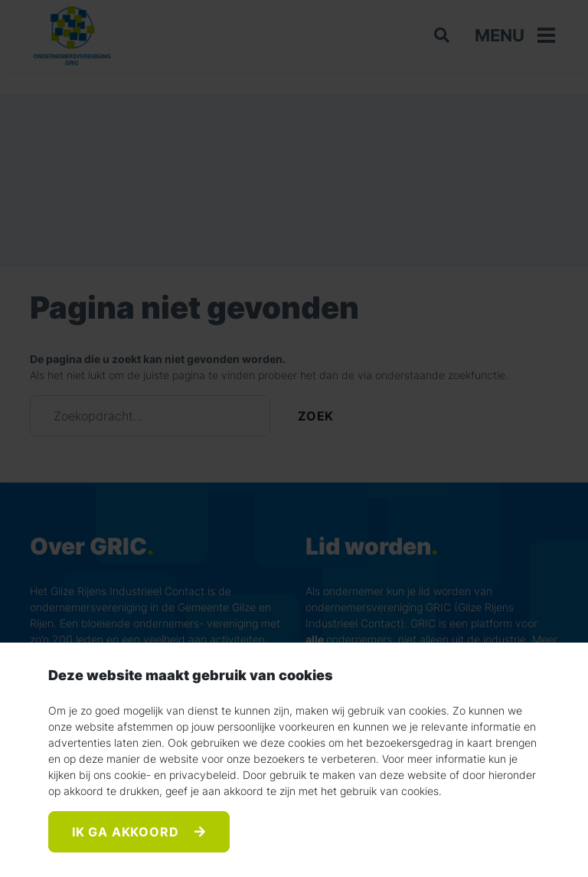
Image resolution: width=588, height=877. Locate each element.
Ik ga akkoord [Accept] (127, 832)
